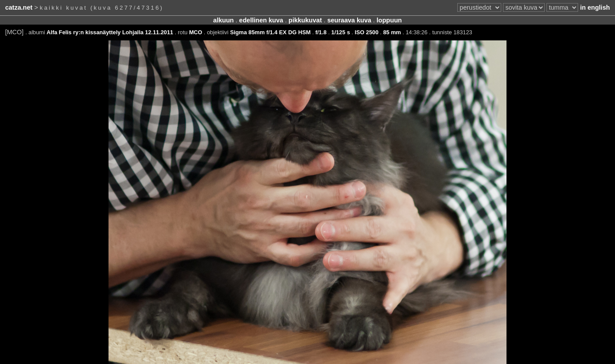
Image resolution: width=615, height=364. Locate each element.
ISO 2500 (366, 32)
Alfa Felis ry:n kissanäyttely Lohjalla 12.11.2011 (110, 32)
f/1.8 (321, 32)
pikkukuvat (305, 20)
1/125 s (341, 32)
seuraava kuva (349, 20)
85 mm (392, 32)
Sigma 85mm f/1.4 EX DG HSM (270, 32)
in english (595, 7)
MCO (195, 32)
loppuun (389, 20)
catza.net (19, 7)
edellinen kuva (261, 20)
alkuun (223, 20)
